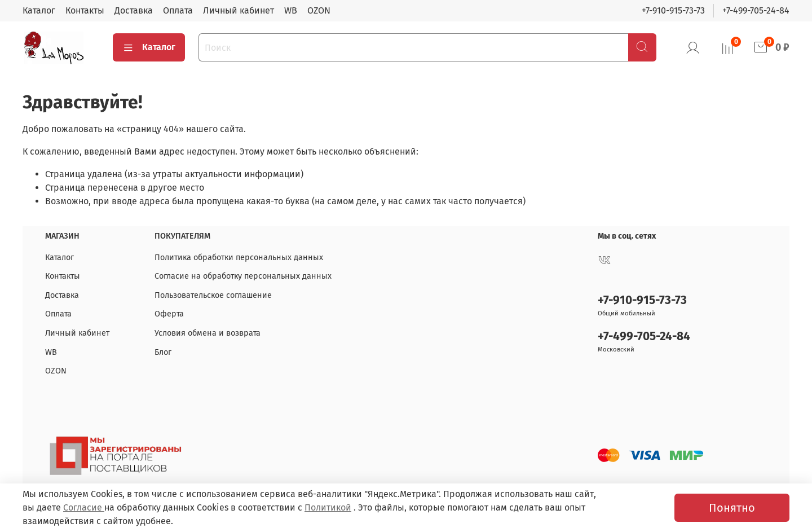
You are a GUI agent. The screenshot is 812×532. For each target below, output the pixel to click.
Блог (163, 352)
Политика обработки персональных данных (239, 258)
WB (291, 10)
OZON (319, 10)
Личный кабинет (239, 10)
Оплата (178, 10)
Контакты (85, 10)
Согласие (84, 507)
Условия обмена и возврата (208, 333)
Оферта (169, 314)
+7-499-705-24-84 (756, 10)
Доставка (134, 10)
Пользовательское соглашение (213, 295)
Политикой (328, 507)
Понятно (732, 508)
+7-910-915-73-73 (673, 10)
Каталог (39, 10)
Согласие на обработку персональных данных (243, 276)
